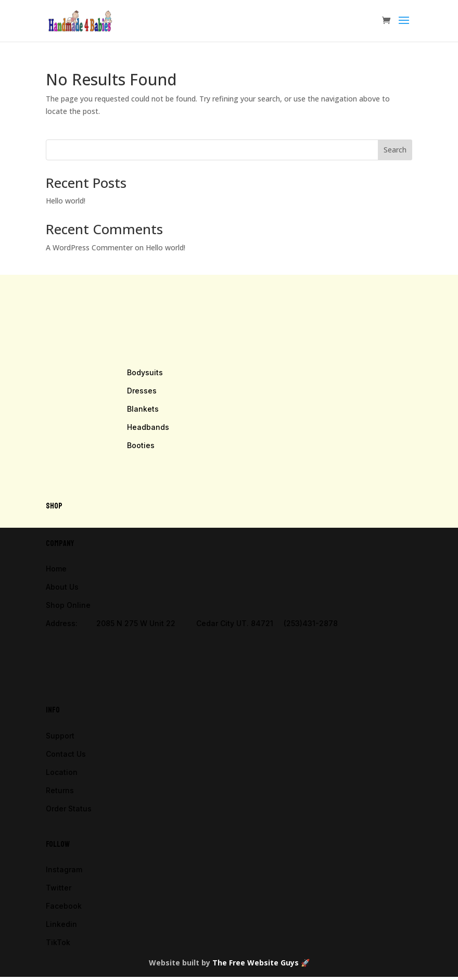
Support (60, 736)
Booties (141, 445)
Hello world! (66, 201)
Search (395, 150)
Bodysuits (145, 372)
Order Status (69, 809)
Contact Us (66, 754)
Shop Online (68, 605)
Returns (60, 790)
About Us (62, 587)
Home (56, 569)
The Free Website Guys (256, 963)
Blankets (143, 409)
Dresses (142, 391)
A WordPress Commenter (89, 247)
